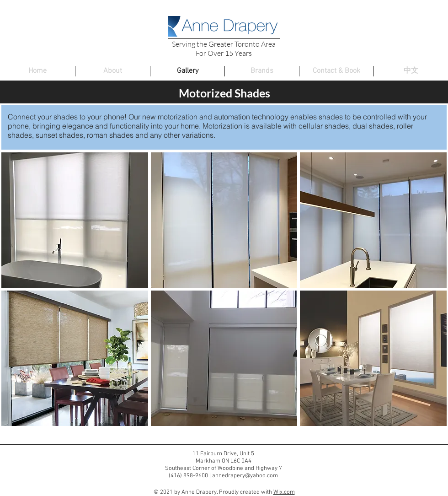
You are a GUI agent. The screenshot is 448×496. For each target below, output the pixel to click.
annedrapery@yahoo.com (245, 476)
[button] (75, 220)
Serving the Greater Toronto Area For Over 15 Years (224, 49)
